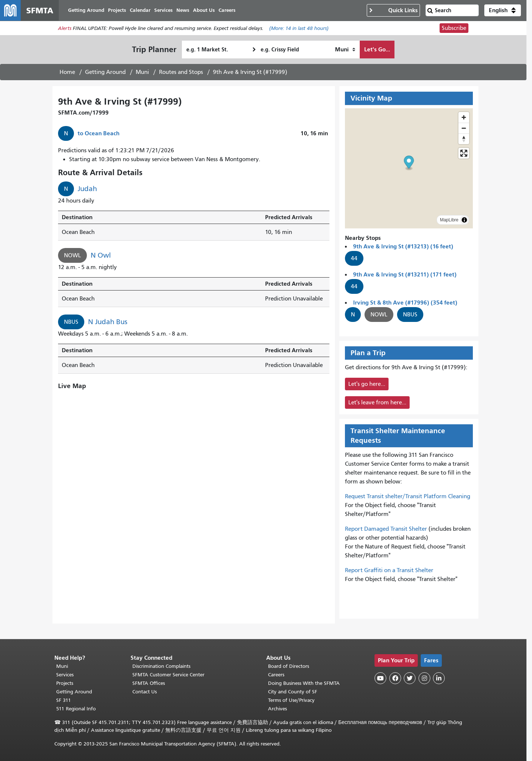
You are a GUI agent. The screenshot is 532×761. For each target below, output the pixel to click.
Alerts (65, 28)
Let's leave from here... (377, 402)
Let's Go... (377, 49)
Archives (277, 709)
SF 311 (64, 700)
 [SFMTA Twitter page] (410, 678)
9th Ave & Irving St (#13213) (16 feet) (403, 246)
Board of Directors (289, 666)
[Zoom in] (464, 117)
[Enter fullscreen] (464, 153)
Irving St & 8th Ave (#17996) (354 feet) (405, 303)
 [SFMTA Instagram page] (424, 678)
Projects (65, 683)
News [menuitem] (183, 10)
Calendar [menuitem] (140, 10)
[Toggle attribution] (464, 220)
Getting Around (105, 72)
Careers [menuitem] (227, 10)
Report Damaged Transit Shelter (386, 529)
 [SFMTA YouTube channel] (380, 678)
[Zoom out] (464, 128)
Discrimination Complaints (161, 666)
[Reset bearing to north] (464, 139)
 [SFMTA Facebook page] (395, 678)
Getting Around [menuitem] (86, 10)
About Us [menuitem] (204, 10)
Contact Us (145, 692)
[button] (503, 10)
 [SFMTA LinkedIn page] (439, 678)
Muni (142, 72)
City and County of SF (293, 692)
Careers (276, 675)
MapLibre (449, 220)
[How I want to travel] (345, 50)
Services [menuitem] (163, 10)
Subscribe (454, 28)
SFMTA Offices (149, 683)
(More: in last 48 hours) (299, 28)
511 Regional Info (76, 709)
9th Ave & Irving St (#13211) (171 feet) (405, 274)
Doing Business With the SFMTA (304, 683)
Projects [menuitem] (117, 10)
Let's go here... (367, 384)
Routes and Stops (181, 72)
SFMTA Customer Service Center (168, 675)
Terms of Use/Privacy (291, 700)
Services (65, 675)
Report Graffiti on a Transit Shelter (389, 570)
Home (67, 72)
